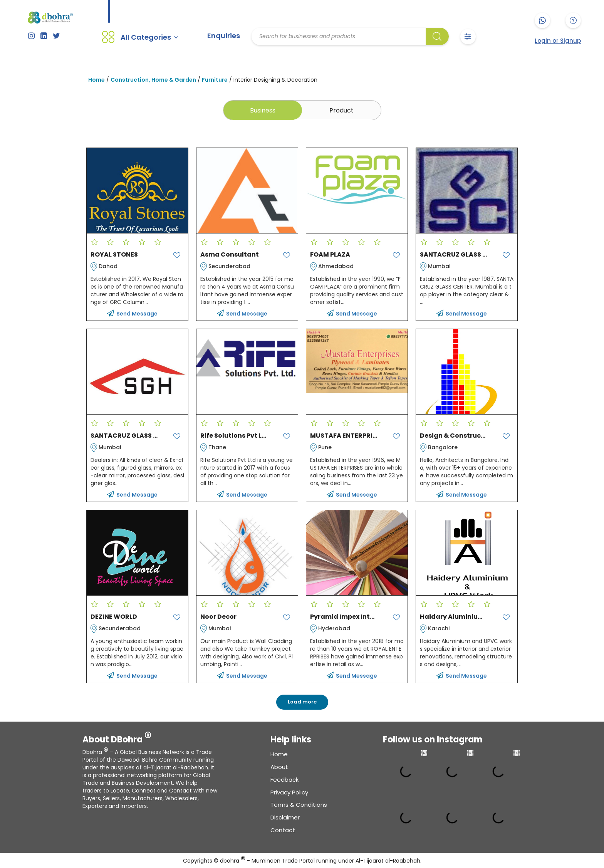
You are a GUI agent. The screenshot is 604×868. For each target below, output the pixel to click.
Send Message (132, 313)
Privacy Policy (289, 792)
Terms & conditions (299, 804)
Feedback (284, 779)
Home (96, 79)
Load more (302, 701)
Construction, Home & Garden (153, 79)
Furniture (215, 79)
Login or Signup (558, 41)
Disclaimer (285, 817)
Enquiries (224, 36)
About (279, 766)
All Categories (149, 37)
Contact (283, 830)
